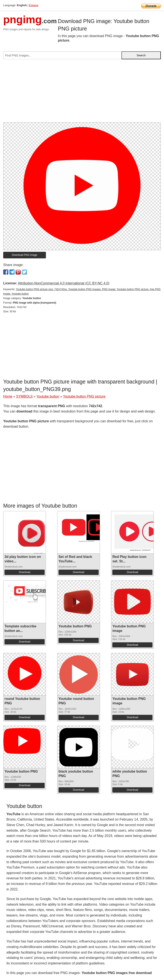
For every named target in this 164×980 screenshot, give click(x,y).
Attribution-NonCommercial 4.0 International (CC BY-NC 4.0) (64, 283)
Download (24, 572)
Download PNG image (25, 255)
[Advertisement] (82, 93)
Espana (34, 5)
